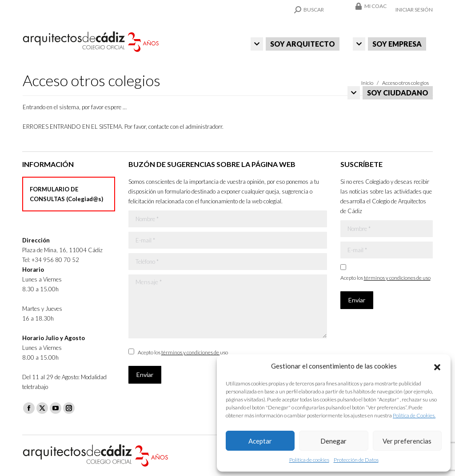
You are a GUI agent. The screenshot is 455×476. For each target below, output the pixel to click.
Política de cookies (309, 460)
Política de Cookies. (414, 415)
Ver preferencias (407, 441)
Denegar (333, 441)
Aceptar (260, 441)
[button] (437, 366)
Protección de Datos (356, 460)
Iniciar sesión (414, 10)
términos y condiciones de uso (195, 352)
